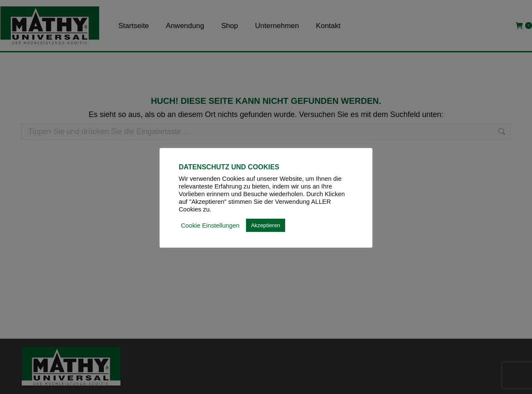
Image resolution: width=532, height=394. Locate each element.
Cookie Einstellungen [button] (210, 226)
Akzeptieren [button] (266, 225)
